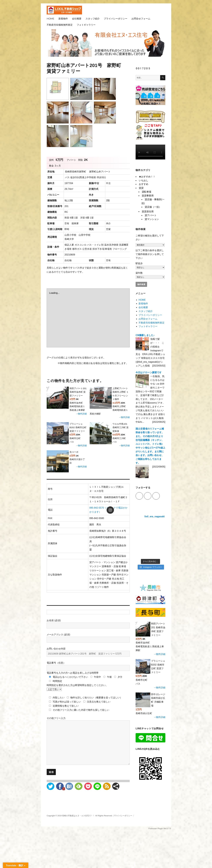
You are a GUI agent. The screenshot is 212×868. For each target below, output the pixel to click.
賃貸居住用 (148, 212)
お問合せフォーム (141, 19)
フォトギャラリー (86, 25)
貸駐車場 (146, 192)
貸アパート (151, 215)
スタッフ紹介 (93, 19)
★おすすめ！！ (147, 177)
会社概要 (77, 19)
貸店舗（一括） (153, 207)
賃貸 (141, 188)
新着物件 (63, 19)
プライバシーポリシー (116, 19)
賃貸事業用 (148, 196)
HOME (50, 19)
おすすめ (144, 184)
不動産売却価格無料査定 (60, 25)
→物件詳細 (81, 414)
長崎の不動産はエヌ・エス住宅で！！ (78, 816)
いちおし (144, 180)
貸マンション (152, 219)
